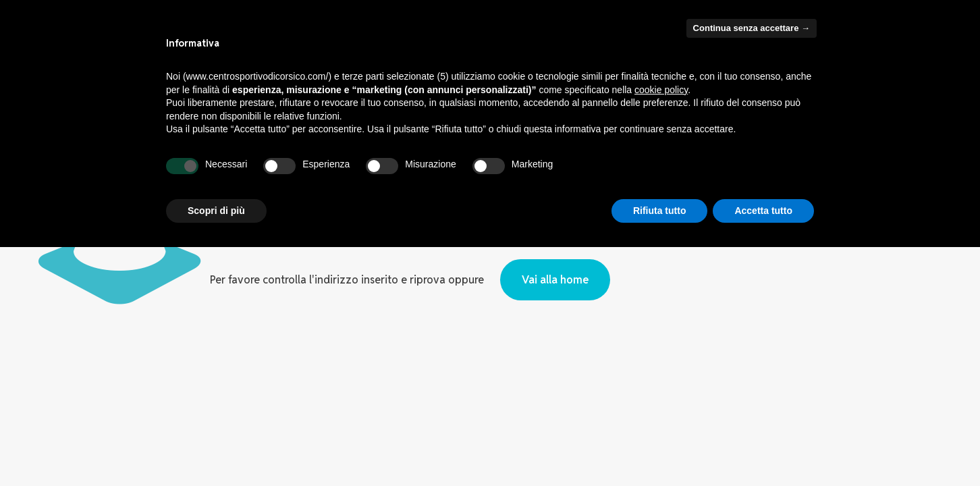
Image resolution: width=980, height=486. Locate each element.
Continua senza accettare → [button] (752, 28)
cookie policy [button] (661, 90)
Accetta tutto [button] (763, 211)
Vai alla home (555, 280)
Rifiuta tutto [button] (660, 211)
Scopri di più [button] (216, 211)
